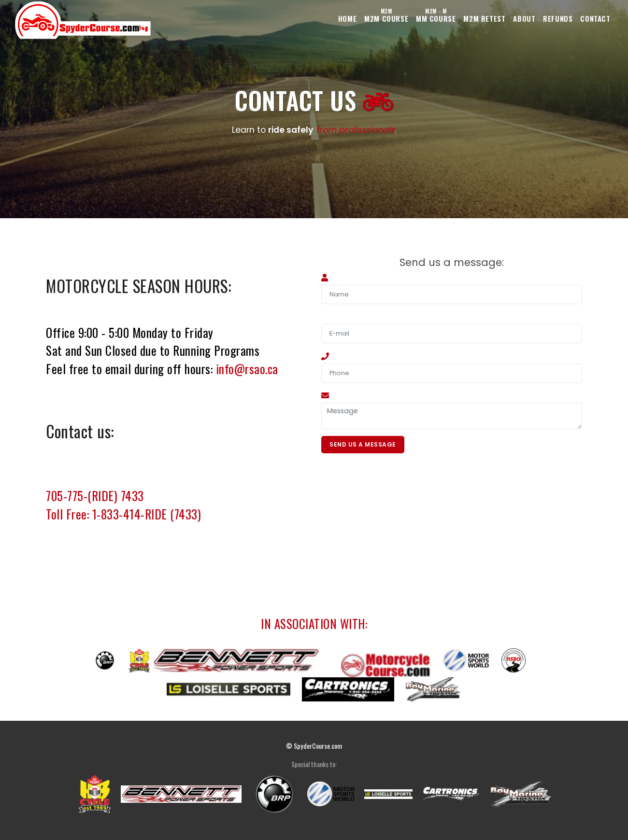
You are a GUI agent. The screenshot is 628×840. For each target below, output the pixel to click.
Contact (592, 18)
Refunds (546, 18)
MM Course (400, 16)
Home (297, 18)
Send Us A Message (364, 445)
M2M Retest (457, 18)
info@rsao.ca (247, 369)
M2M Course (343, 16)
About (505, 18)
